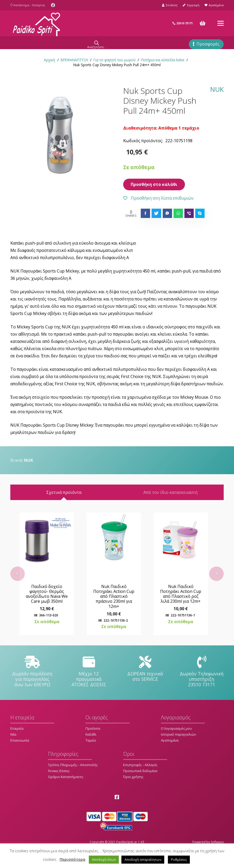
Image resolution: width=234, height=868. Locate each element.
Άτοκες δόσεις (59, 782)
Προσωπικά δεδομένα (140, 782)
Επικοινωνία (20, 751)
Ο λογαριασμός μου (176, 739)
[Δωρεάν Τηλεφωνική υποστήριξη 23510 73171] (202, 673)
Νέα (13, 745)
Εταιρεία (17, 739)
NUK (217, 90)
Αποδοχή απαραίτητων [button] (143, 859)
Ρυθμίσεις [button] (179, 859)
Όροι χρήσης (133, 788)
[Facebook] (53, 5)
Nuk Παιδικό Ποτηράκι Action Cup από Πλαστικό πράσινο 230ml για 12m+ (117, 607)
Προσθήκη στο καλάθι (154, 184)
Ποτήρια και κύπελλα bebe (163, 60)
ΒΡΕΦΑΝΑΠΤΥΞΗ (74, 60)
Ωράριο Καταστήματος (66, 788)
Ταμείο (91, 751)
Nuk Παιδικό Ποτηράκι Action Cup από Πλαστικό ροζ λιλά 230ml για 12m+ (184, 605)
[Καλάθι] (203, 23)
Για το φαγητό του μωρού (115, 60)
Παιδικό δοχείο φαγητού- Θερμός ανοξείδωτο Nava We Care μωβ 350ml (50, 605)
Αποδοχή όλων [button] (104, 859)
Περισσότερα (72, 859)
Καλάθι (91, 745)
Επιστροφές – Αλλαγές (140, 776)
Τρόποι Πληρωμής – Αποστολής (73, 776)
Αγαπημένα (170, 751)
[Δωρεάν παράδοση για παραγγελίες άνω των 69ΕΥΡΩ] (32, 673)
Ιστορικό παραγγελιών (178, 745)
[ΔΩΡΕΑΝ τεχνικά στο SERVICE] (145, 673)
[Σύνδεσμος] (36, 23)
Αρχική (49, 60)
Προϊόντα (93, 739)
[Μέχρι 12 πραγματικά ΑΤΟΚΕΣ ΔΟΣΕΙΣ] (89, 673)
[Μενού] (221, 23)
